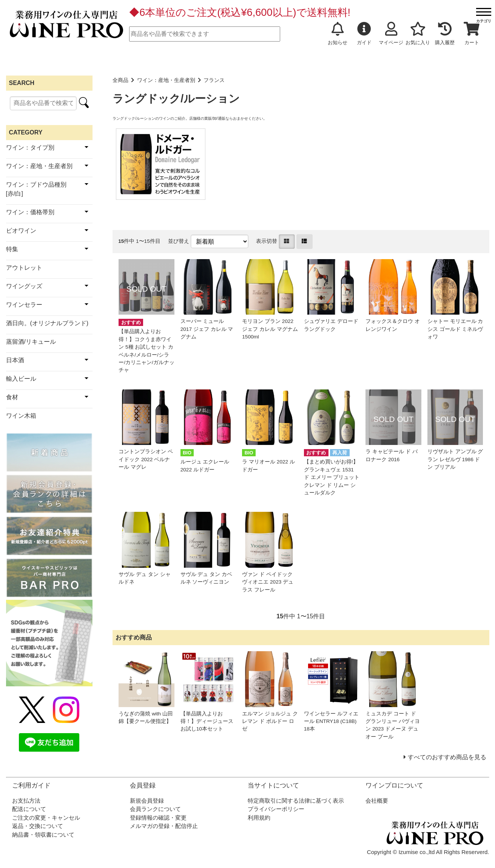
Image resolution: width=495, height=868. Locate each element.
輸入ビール (21, 379)
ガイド (364, 34)
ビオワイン (21, 231)
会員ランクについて (155, 809)
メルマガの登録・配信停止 (164, 826)
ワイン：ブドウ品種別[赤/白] (36, 189)
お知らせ (338, 34)
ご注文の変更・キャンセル (46, 818)
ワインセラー (24, 305)
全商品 (120, 80)
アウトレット (24, 268)
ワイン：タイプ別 (30, 147)
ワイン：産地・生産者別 (166, 80)
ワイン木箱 (21, 416)
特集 (12, 249)
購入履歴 (445, 34)
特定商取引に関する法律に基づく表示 (296, 801)
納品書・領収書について (43, 835)
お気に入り (418, 34)
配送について (29, 809)
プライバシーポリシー (276, 809)
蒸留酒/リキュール (31, 342)
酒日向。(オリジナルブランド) (47, 323)
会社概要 (377, 801)
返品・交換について (38, 826)
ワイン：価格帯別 (30, 212)
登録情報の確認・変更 (158, 818)
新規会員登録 (147, 801)
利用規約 (259, 818)
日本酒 (15, 360)
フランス (214, 80)
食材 (12, 397)
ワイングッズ (24, 286)
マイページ (391, 34)
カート (472, 34)
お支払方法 (26, 801)
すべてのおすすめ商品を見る (447, 757)
